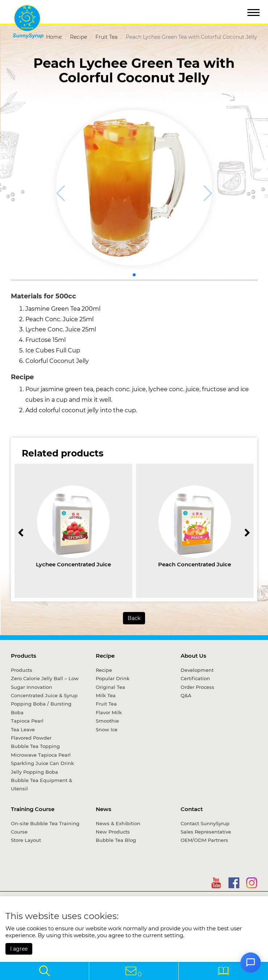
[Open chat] (251, 963)
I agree (19, 949)
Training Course (33, 809)
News (104, 809)
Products (24, 656)
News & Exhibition (118, 823)
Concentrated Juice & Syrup (44, 695)
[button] (134, 275)
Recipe (79, 37)
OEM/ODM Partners (204, 840)
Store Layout (26, 840)
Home (54, 37)
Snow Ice (107, 729)
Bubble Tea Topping (35, 746)
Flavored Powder (31, 738)
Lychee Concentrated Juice (73, 564)
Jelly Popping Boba (34, 772)
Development (197, 670)
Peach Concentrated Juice (195, 564)
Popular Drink (113, 678)
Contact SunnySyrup (205, 823)
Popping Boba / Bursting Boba (41, 708)
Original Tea (110, 687)
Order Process (197, 687)
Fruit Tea (106, 37)
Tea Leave (23, 729)
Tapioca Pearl (27, 721)
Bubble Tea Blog (116, 840)
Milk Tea (106, 695)
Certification (195, 678)
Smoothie (107, 721)
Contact (192, 809)
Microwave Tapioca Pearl (41, 755)
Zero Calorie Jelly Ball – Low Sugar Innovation (45, 683)
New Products (113, 832)
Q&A (186, 695)
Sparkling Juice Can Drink (42, 763)
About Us (193, 656)
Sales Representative (206, 832)
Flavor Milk (109, 712)
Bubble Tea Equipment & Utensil (42, 784)
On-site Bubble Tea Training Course (45, 828)
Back (134, 618)
